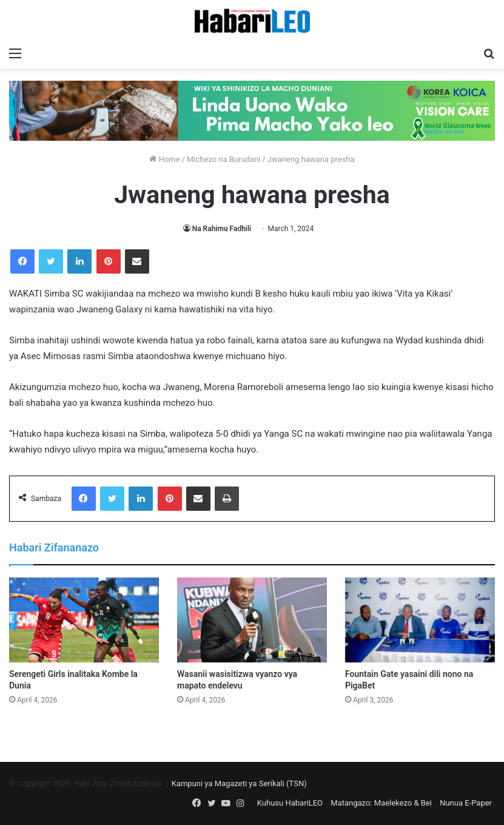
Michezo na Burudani (223, 159)
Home (164, 159)
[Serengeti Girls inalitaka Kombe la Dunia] (84, 620)
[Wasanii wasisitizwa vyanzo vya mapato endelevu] (252, 620)
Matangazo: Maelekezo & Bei (381, 803)
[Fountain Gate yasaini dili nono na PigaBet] (420, 620)
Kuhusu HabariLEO (290, 803)
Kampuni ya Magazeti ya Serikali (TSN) (239, 783)
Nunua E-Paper (466, 803)
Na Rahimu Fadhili (222, 229)
